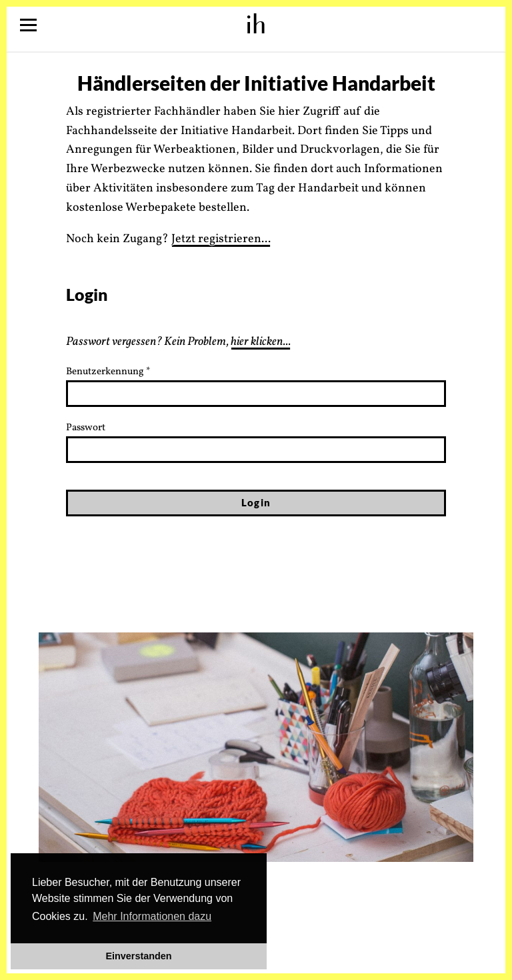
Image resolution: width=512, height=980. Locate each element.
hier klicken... (261, 342)
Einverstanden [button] (138, 956)
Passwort (86, 428)
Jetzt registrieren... (221, 239)
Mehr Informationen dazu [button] (152, 916)
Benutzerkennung (108, 372)
